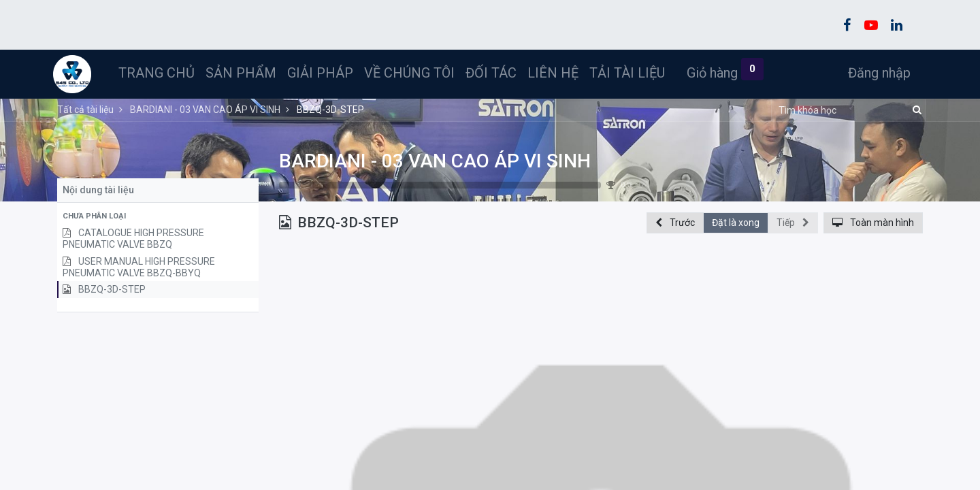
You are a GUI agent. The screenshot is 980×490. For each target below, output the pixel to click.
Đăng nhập (875, 73)
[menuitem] (161, 73)
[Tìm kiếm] (915, 110)
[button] (158, 216)
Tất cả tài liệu (85, 110)
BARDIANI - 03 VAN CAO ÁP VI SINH (435, 161)
